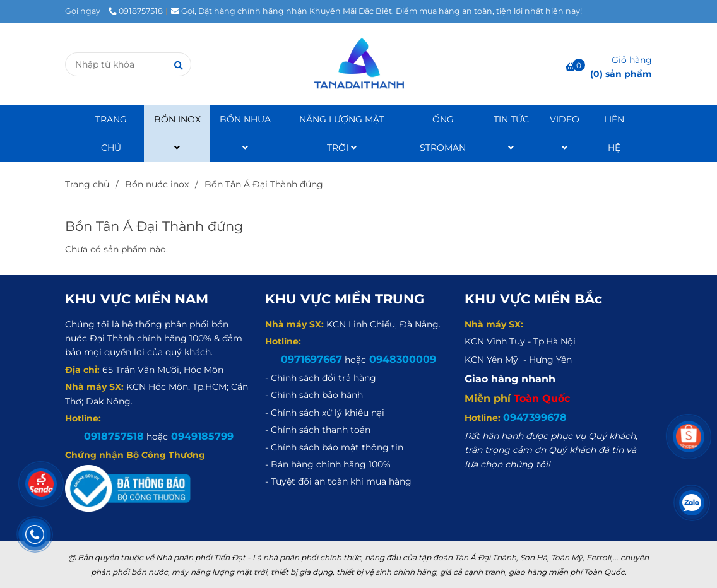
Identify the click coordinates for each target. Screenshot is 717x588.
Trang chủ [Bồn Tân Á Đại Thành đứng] (87, 184)
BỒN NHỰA (245, 133)
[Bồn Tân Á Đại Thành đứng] (358, 64)
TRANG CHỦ (111, 133)
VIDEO (565, 133)
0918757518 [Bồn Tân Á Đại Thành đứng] (136, 11)
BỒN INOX (177, 133)
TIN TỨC (511, 133)
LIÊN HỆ (614, 133)
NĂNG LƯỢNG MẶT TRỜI (342, 133)
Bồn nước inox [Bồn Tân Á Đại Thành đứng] (157, 184)
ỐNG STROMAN (443, 133)
